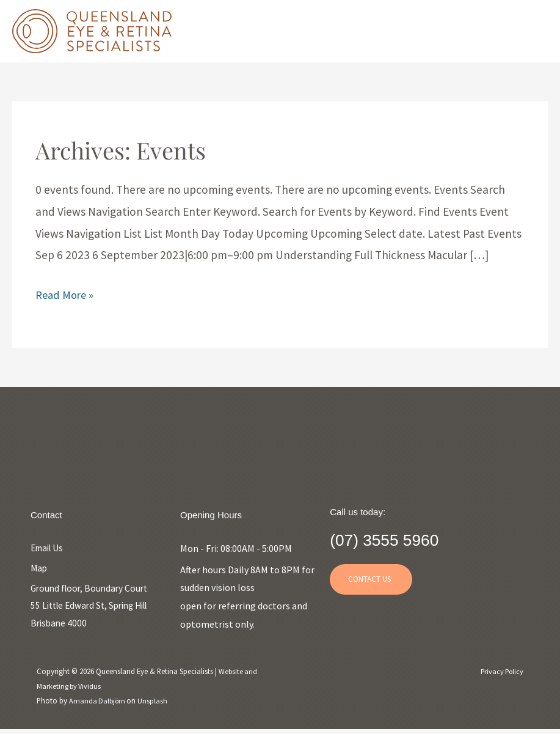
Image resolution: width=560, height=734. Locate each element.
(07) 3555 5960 (402, 539)
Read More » (66, 296)
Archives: (126, 150)
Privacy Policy (500, 675)
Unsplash (155, 704)
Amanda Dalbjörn (99, 704)
